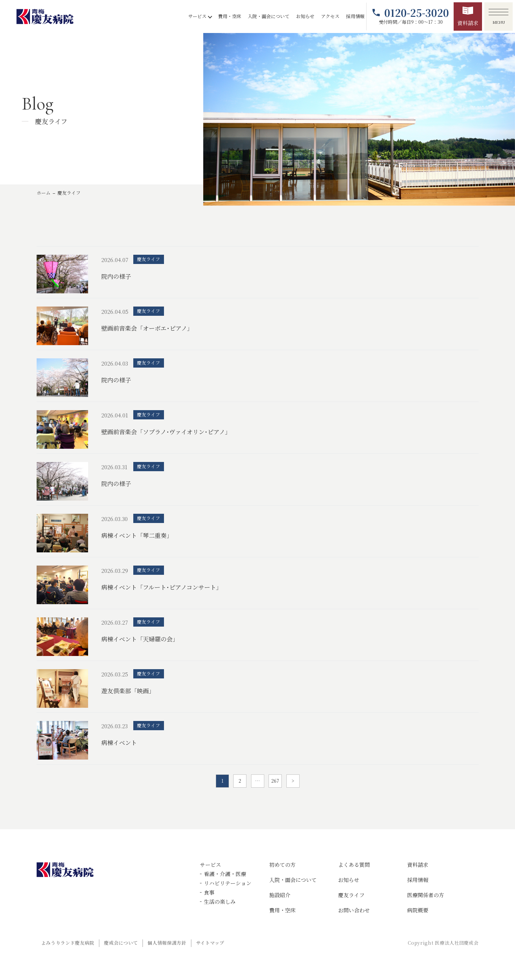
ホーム (44, 193)
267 (275, 781)
